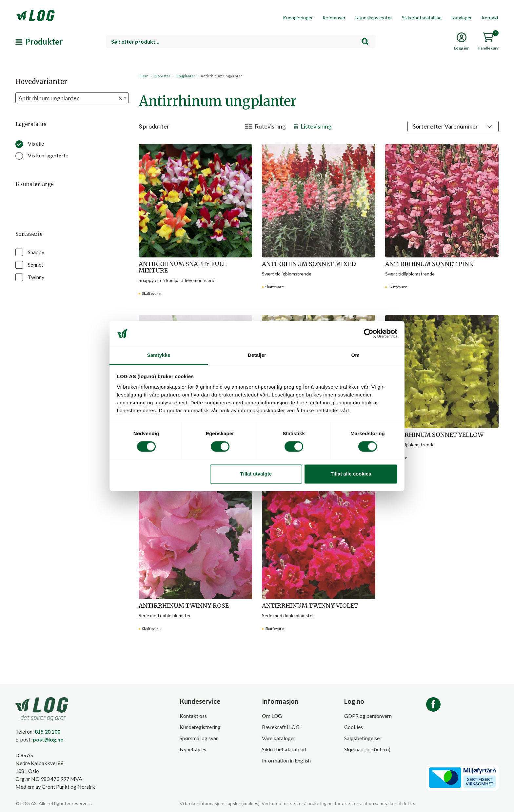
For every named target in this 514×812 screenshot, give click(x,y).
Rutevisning (265, 126)
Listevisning (313, 126)
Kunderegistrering (200, 727)
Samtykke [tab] (159, 355)
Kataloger (462, 18)
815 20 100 (48, 731)
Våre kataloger (279, 738)
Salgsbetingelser (363, 738)
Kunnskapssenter (374, 18)
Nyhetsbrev (193, 749)
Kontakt (490, 18)
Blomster (162, 76)
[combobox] (241, 41)
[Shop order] (453, 126)
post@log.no (48, 739)
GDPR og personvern (368, 716)
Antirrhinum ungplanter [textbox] (70, 98)
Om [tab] (355, 355)
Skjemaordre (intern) (367, 749)
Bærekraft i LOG (281, 727)
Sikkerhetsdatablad (422, 18)
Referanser (334, 18)
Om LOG (272, 716)
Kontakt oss (193, 716)
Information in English (286, 760)
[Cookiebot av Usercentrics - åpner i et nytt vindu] (369, 334)
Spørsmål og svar (199, 738)
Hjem (144, 76)
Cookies (354, 727)
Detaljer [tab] (257, 355)
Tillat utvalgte (256, 474)
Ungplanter (186, 76)
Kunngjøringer (298, 18)
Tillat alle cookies (351, 474)
